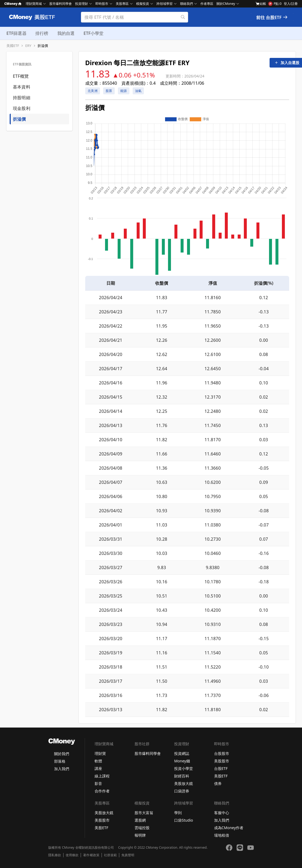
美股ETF (221, 776)
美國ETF (13, 46)
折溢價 (43, 46)
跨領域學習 (165, 4)
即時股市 (102, 4)
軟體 (98, 761)
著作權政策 (91, 855)
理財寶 (100, 753)
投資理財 (81, 4)
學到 (178, 813)
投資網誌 (182, 753)
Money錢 (182, 761)
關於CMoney (226, 4)
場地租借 (222, 835)
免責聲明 (128, 855)
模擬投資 (143, 4)
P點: (275, 4)
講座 (98, 768)
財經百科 (182, 776)
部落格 (60, 761)
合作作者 (102, 791)
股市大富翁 (144, 813)
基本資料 (22, 87)
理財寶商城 (34, 4)
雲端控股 (142, 828)
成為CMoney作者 (229, 828)
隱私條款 (55, 855)
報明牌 (140, 835)
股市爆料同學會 (61, 4)
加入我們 (62, 769)
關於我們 (62, 754)
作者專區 (207, 4)
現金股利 (22, 108)
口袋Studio (184, 820)
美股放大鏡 (184, 783)
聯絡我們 (187, 4)
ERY (28, 46)
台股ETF (221, 768)
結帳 (261, 4)
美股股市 (222, 761)
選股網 (140, 820)
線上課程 (102, 776)
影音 (98, 783)
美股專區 (122, 4)
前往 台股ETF (272, 17)
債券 (218, 783)
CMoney (13, 4)
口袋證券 (182, 791)
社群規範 (110, 855)
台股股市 (222, 753)
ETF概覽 (21, 76)
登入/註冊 (291, 4)
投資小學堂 (184, 768)
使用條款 (72, 855)
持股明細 (22, 98)
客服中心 (222, 813)
